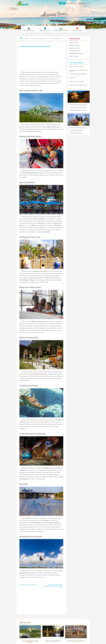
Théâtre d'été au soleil (76, 133)
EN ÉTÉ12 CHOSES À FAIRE (28, 585)
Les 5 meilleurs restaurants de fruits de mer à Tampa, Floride (79, 110)
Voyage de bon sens (84, 3)
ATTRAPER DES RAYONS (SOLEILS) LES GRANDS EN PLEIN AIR (52, 586)
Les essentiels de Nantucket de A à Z (30, 642)
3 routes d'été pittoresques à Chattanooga (79, 128)
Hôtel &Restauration (74, 51)
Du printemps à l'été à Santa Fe (79, 107)
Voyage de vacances (40, 39)
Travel (27, 39)
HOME (62, 3)
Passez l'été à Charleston (53, 641)
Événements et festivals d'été (76, 641)
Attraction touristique (75, 45)
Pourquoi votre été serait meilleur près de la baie (79, 105)
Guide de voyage (72, 3)
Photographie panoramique (76, 54)
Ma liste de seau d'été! (76, 130)
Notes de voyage (57, 39)
